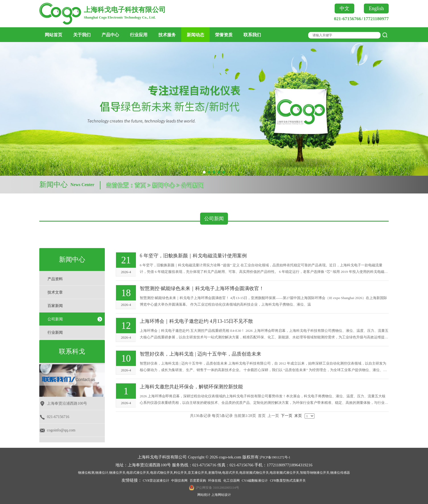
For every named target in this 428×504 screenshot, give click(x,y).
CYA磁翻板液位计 (255, 481)
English (376, 8)
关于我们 (82, 35)
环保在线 (215, 481)
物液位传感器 (340, 473)
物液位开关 (117, 473)
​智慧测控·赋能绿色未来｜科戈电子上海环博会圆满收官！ (202, 288)
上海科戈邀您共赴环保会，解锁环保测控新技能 (191, 387)
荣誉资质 (224, 35)
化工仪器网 (231, 481)
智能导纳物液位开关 (315, 473)
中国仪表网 (179, 481)
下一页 (287, 416)
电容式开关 (230, 473)
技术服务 (167, 35)
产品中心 (110, 35)
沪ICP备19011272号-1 (275, 457)
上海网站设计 (221, 495)
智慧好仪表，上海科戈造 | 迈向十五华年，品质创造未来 (200, 354)
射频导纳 (215, 473)
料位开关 (180, 473)
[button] (204, 172)
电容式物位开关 (162, 473)
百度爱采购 (198, 481)
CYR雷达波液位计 (156, 481)
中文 (344, 8)
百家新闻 (55, 306)
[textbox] (343, 35)
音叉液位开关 (198, 473)
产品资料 (55, 279)
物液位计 (102, 473)
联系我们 (252, 35)
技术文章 (55, 292)
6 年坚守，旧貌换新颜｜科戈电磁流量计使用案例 (193, 256)
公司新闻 (55, 319)
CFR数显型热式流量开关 (288, 481)
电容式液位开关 (138, 473)
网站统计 (204, 495)
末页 (298, 416)
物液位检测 (86, 473)
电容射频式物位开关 (254, 473)
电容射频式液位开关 (284, 473)
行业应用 (139, 35)
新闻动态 (195, 35)
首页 (140, 185)
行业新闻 (55, 332)
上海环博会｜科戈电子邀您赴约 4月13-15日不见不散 (197, 321)
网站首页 (53, 35)
